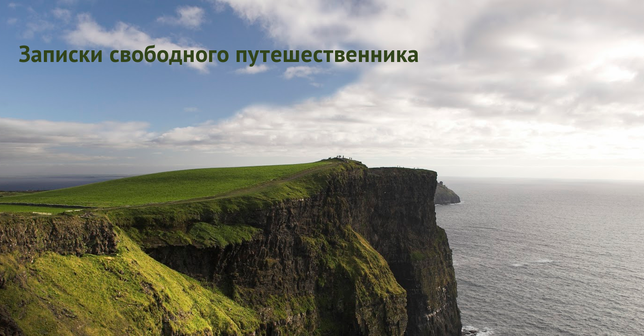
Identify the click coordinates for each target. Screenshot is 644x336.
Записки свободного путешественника (219, 53)
